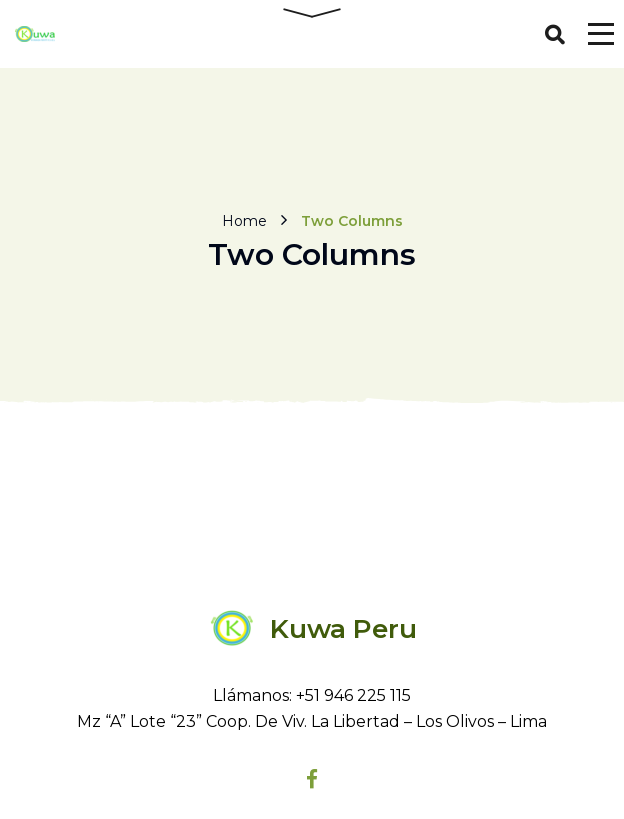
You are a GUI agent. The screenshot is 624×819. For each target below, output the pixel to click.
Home (244, 221)
